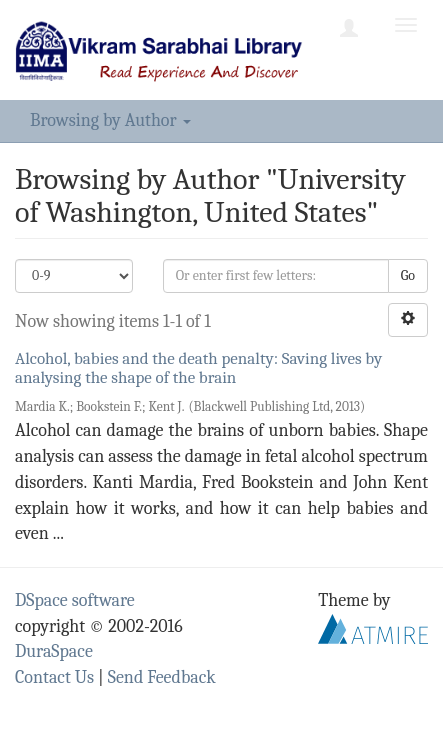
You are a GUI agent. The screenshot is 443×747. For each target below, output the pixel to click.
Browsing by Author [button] (110, 120)
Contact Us (54, 677)
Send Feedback (162, 677)
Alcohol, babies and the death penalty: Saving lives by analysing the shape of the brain (198, 368)
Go (408, 275)
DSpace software (75, 600)
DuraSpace (54, 651)
